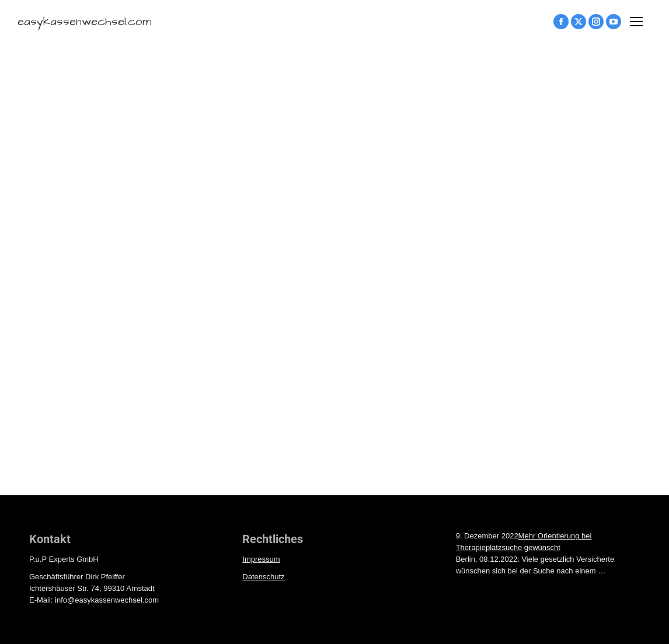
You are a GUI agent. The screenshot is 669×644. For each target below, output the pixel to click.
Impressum (261, 559)
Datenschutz (263, 577)
